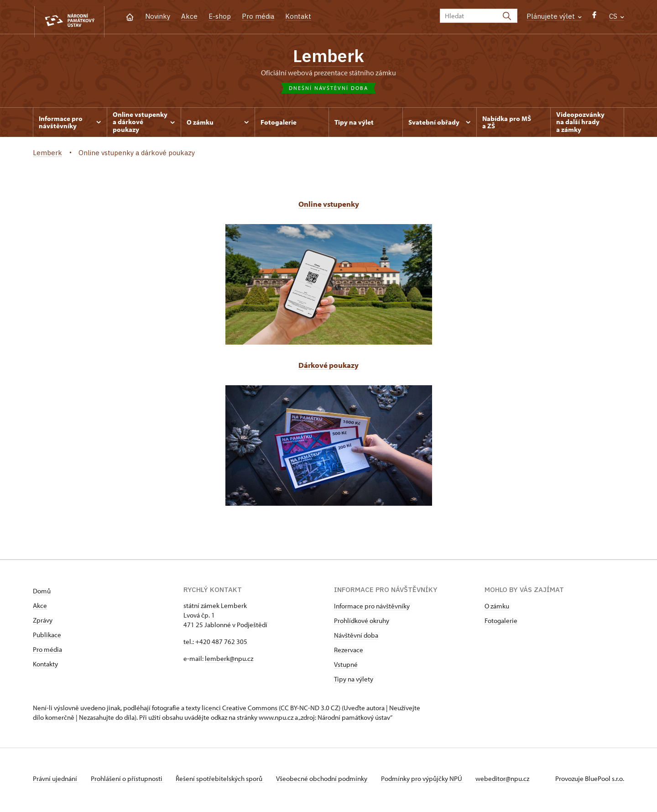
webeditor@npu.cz (515, 782)
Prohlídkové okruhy (362, 624)
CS (617, 16)
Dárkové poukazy (329, 368)
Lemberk (328, 57)
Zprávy (43, 623)
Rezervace (349, 653)
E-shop (220, 16)
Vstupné (346, 668)
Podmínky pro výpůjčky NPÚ (432, 782)
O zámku (497, 609)
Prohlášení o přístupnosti (130, 782)
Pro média (258, 16)
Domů (42, 594)
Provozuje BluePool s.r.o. (590, 782)
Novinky (158, 16)
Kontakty (45, 667)
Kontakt (298, 16)
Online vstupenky (328, 207)
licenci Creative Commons (240, 711)
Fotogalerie (501, 624)
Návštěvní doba (356, 638)
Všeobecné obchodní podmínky (330, 782)
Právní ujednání (56, 782)
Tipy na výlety (354, 682)
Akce (189, 16)
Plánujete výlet (554, 16)
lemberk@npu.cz (229, 662)
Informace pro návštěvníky (372, 609)
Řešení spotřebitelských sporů (225, 782)
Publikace (47, 638)
